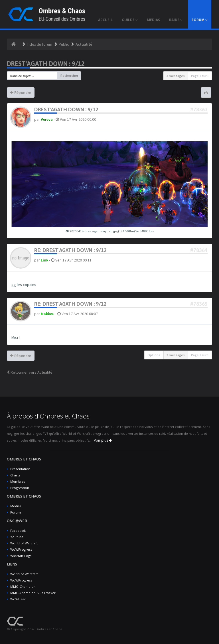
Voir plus (103, 440)
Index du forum (39, 44)
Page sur (200, 76)
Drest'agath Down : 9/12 (46, 64)
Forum (16, 512)
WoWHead (18, 599)
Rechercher (69, 76)
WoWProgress (21, 549)
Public (64, 44)
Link (44, 260)
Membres (18, 481)
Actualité (84, 44)
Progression (20, 488)
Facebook (18, 531)
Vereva (47, 119)
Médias (16, 506)
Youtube (17, 537)
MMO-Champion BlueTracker (33, 593)
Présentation (20, 469)
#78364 (199, 250)
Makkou (48, 314)
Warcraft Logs (21, 556)
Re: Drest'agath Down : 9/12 (70, 250)
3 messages (176, 76)
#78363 (199, 109)
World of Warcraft (24, 543)
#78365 (199, 304)
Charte (15, 475)
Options (154, 355)
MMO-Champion (23, 586)
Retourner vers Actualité (30, 372)
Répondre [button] (21, 92)
